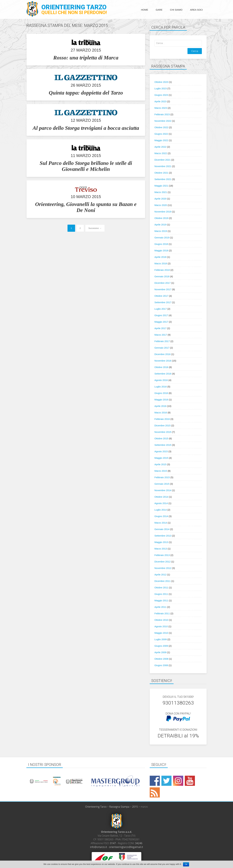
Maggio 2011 (161, 600)
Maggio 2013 (161, 542)
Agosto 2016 (161, 380)
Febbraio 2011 (162, 613)
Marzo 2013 (161, 549)
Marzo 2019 (161, 231)
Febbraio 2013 (162, 555)
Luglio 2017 (161, 309)
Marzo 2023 (161, 108)
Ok (186, 864)
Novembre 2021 (163, 166)
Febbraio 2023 (162, 114)
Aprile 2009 (160, 652)
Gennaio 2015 (162, 484)
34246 (139, 843)
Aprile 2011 (160, 607)
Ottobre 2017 (161, 296)
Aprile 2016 (160, 406)
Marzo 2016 (161, 413)
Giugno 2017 (161, 315)
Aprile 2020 (160, 199)
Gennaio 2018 (162, 276)
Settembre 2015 (163, 445)
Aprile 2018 (160, 257)
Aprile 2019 (160, 225)
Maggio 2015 (161, 458)
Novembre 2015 (163, 432)
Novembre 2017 (163, 289)
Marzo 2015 (161, 471)
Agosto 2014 (161, 503)
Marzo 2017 (161, 335)
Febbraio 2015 (162, 477)
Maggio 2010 (161, 633)
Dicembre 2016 (162, 354)
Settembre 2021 (163, 179)
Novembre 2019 (163, 212)
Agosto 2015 (161, 451)
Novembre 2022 (163, 121)
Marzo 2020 (161, 205)
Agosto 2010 (161, 626)
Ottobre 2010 (161, 620)
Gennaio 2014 (162, 529)
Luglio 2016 (161, 387)
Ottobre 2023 (161, 82)
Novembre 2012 (163, 568)
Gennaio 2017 (162, 348)
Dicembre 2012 (162, 562)
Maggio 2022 (161, 140)
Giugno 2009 (161, 646)
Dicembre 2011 (162, 581)
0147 (113, 843)
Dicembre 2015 (162, 425)
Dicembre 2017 (162, 283)
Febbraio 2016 (162, 419)
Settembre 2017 (163, 302)
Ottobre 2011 (161, 587)
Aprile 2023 (160, 101)
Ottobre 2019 (161, 218)
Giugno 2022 (161, 134)
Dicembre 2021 (162, 160)
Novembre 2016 (163, 361)
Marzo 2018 (161, 263)
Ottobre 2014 (161, 497)
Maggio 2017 (161, 322)
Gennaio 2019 (162, 238)
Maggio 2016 (161, 400)
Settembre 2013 (163, 536)
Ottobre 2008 (161, 659)
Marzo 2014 (161, 523)
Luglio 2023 (161, 88)
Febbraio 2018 (162, 270)
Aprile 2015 (160, 464)
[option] (56, 781)
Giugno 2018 (161, 244)
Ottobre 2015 (161, 438)
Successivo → (95, 228)
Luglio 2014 (161, 510)
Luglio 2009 (161, 639)
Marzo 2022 (161, 153)
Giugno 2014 (161, 516)
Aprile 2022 (160, 147)
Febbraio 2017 (162, 341)
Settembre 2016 (163, 374)
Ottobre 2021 (161, 173)
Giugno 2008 (161, 665)
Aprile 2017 (160, 328)
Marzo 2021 (161, 192)
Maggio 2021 (161, 186)
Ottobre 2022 (161, 127)
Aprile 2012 (160, 575)
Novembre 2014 (163, 490)
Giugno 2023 (161, 95)
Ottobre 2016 (161, 367)
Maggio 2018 (161, 250)
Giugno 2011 (161, 594)
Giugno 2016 (161, 393)
